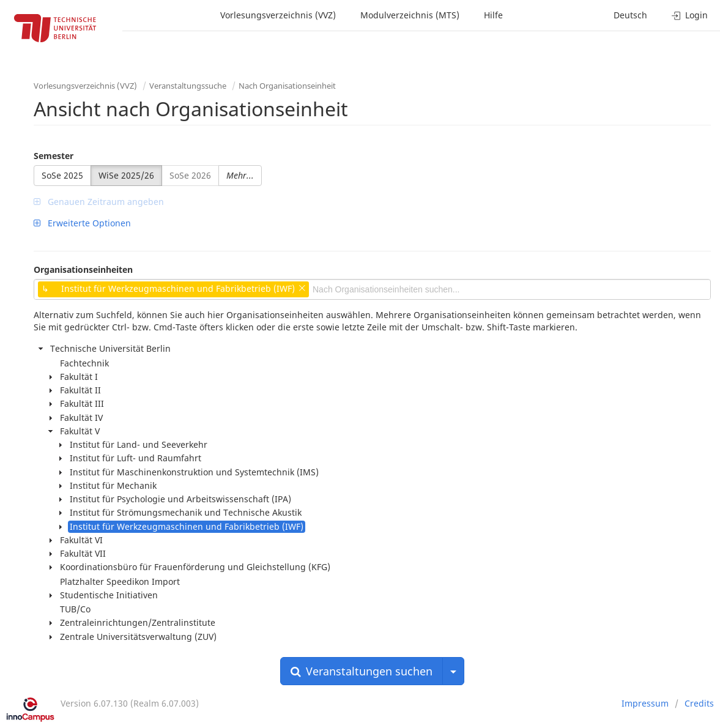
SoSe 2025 (62, 175)
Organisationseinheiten (83, 269)
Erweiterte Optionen (82, 223)
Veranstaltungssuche (188, 86)
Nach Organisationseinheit (287, 86)
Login (690, 15)
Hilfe (493, 15)
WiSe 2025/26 (126, 175)
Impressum (645, 703)
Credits (699, 703)
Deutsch (630, 15)
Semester (54, 156)
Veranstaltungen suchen (362, 671)
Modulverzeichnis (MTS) (410, 15)
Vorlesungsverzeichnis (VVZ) (278, 15)
